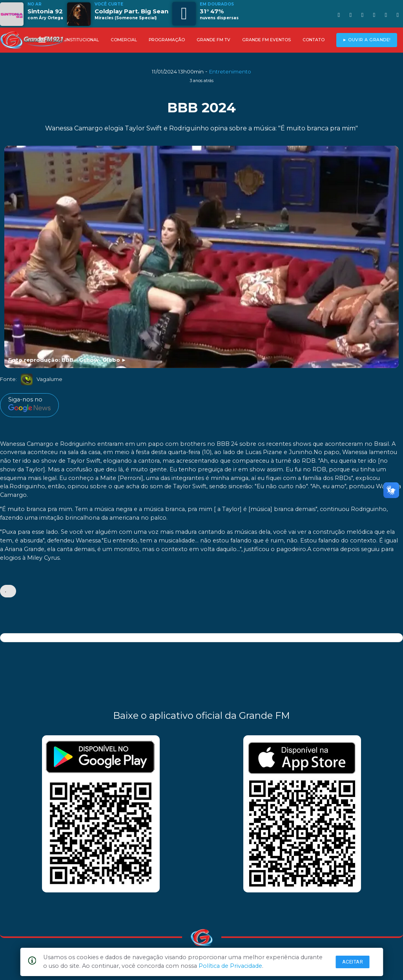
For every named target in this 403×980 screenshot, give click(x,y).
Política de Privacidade (230, 966)
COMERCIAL (124, 40)
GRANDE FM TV (213, 40)
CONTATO (314, 40)
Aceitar (353, 962)
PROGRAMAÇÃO (167, 40)
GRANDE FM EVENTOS (266, 40)
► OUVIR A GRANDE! (367, 40)
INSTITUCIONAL (82, 40)
